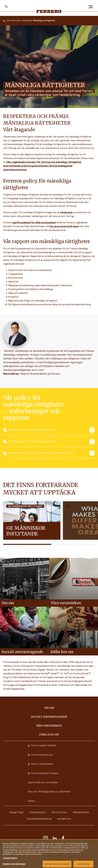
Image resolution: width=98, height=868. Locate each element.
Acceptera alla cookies (57, 864)
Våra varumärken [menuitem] (49, 726)
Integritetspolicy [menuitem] (38, 812)
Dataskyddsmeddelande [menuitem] (39, 819)
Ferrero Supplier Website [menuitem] (42, 746)
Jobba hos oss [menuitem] (49, 734)
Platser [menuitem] (31, 801)
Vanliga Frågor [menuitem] (16, 812)
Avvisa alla (83, 864)
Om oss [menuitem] (49, 708)
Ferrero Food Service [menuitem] (40, 755)
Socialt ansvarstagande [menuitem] (49, 717)
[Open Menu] (92, 7)
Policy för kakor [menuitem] (59, 812)
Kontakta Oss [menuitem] (64, 819)
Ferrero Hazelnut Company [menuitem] (43, 773)
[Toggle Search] (6, 7)
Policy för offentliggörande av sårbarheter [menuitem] (49, 792)
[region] (49, 854)
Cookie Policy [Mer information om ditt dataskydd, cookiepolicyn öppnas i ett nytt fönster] (10, 858)
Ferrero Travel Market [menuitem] (40, 764)
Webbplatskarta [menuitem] (81, 812)
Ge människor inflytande (19, 21)
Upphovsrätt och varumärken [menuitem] (43, 783)
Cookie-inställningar (14, 864)
